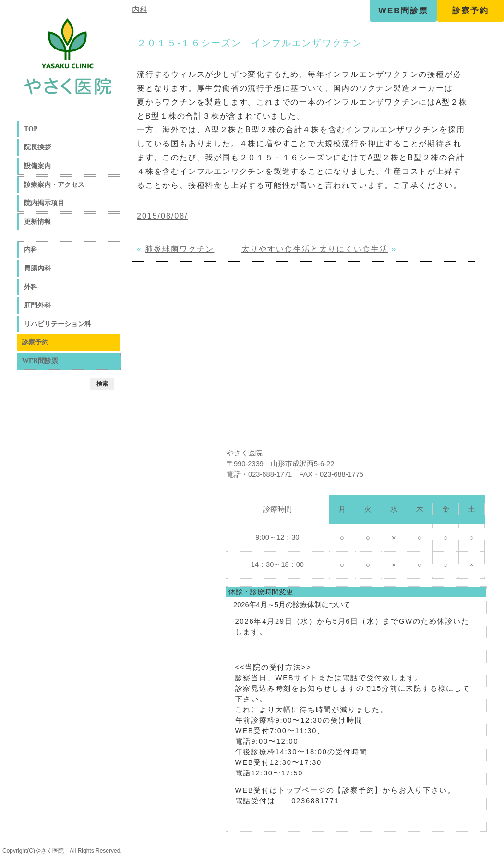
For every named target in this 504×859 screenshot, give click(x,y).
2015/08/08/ (162, 216)
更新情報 (37, 222)
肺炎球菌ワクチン (180, 249)
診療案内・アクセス (54, 185)
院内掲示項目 (44, 203)
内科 (31, 250)
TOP (31, 129)
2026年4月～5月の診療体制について (292, 605)
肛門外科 (37, 305)
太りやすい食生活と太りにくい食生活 (315, 249)
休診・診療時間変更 (261, 592)
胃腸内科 (37, 268)
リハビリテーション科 (58, 324)
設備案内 (37, 166)
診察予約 (470, 11)
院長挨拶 (37, 147)
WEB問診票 (403, 11)
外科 (31, 287)
